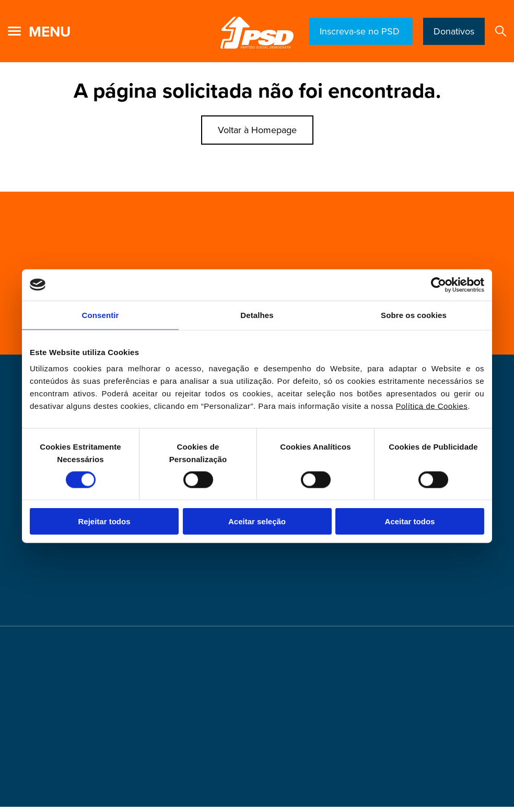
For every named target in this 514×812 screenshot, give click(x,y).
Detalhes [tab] (257, 315)
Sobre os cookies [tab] (414, 315)
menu (50, 32)
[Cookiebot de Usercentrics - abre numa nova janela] (439, 285)
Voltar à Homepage (257, 130)
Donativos (454, 31)
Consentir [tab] (101, 315)
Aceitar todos (410, 521)
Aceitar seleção (257, 521)
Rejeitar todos (104, 521)
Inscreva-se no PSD (361, 31)
